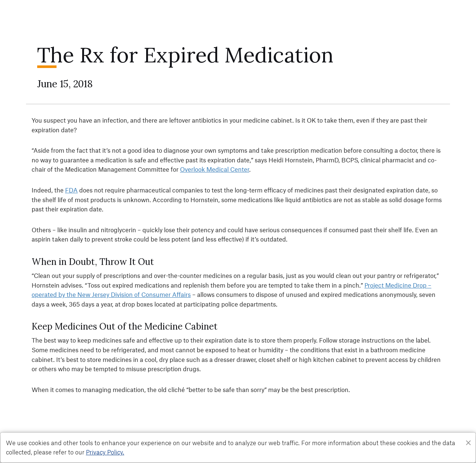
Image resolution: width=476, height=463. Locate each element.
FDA (71, 190)
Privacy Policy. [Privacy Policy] (105, 452)
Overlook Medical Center (215, 169)
